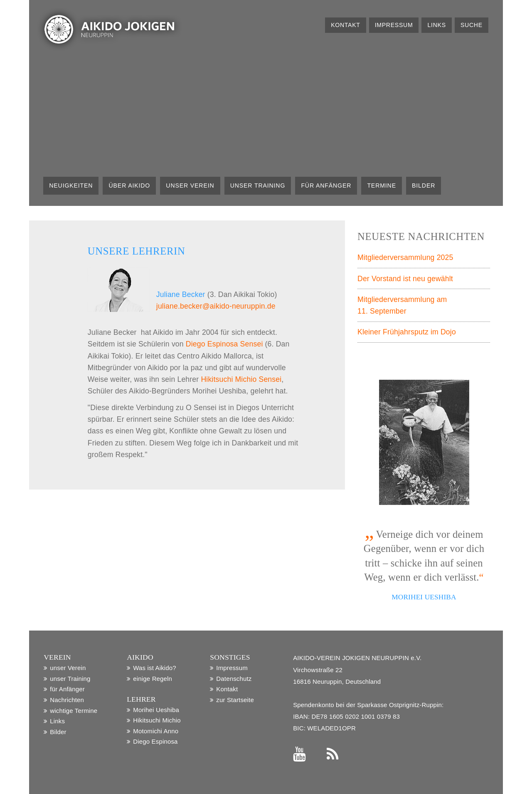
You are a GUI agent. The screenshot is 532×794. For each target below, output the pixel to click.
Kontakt (345, 25)
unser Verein (190, 186)
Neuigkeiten (71, 186)
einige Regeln (153, 679)
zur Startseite (235, 700)
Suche (472, 25)
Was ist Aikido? (154, 668)
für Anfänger (326, 186)
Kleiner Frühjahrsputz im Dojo (407, 332)
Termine (382, 186)
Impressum (394, 25)
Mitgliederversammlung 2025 (405, 257)
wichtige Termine (74, 711)
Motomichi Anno (156, 731)
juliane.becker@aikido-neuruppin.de (216, 306)
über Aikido (130, 186)
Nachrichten (67, 700)
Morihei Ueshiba (156, 710)
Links (437, 25)
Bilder (424, 186)
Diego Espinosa (155, 741)
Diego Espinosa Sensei (224, 344)
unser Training (258, 186)
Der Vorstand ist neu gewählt (405, 279)
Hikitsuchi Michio (157, 720)
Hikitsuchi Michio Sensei (241, 379)
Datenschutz (234, 679)
